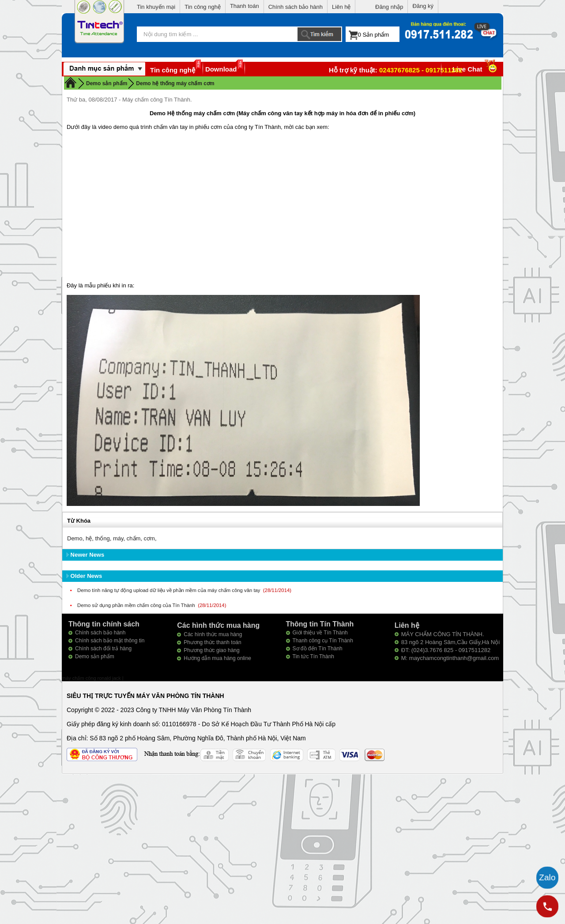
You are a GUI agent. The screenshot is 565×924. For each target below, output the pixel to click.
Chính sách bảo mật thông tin (110, 641)
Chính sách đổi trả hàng (103, 649)
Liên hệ (341, 7)
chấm (134, 538)
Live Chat (476, 69)
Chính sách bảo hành (296, 7)
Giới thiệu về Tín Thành (320, 633)
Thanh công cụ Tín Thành (323, 641)
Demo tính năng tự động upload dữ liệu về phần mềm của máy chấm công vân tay (169, 590)
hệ (89, 538)
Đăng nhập (389, 7)
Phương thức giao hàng (211, 650)
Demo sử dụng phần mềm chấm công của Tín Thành (137, 605)
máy (118, 538)
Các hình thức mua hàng (213, 634)
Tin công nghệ (203, 7)
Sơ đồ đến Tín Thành (318, 649)
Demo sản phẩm (95, 656)
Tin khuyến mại (156, 7)
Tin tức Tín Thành (314, 656)
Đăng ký (423, 6)
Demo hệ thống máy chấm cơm (175, 83)
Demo (75, 538)
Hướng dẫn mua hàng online (217, 658)
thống (102, 538)
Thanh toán (245, 6)
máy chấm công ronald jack (92, 678)
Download (221, 69)
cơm (149, 538)
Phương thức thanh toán (212, 642)
